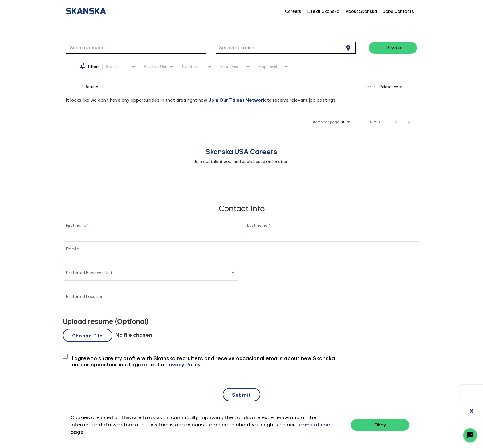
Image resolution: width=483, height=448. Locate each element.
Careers (293, 11)
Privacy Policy (409, 426)
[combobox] (136, 47)
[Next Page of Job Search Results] (408, 122)
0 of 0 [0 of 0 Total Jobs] (375, 122)
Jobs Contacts (399, 11)
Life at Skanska (323, 11)
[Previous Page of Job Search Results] (396, 122)
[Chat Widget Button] (470, 435)
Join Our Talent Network (237, 100)
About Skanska (361, 11)
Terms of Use (444, 426)
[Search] (393, 48)
